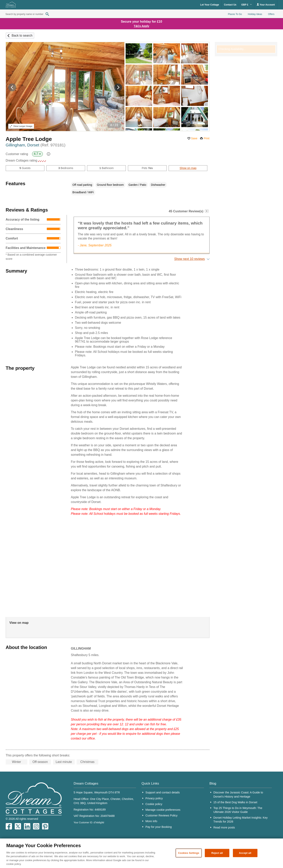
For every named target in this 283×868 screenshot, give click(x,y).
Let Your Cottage (210, 5)
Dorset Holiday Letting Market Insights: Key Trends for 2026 (241, 820)
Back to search (22, 36)
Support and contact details (163, 792)
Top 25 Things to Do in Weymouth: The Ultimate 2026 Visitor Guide (238, 810)
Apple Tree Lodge (29, 139)
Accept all (245, 853)
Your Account (266, 5)
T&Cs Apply (142, 26)
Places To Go (235, 14)
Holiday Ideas (255, 14)
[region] (141, 853)
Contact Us (230, 5)
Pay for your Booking (159, 827)
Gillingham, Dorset (36, 145)
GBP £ (247, 5)
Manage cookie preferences (163, 810)
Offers (271, 14)
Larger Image (21, 126)
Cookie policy (154, 804)
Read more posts (224, 827)
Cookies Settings (189, 853)
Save (194, 138)
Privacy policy (154, 798)
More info (151, 821)
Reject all (217, 853)
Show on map (188, 168)
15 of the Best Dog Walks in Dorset (235, 802)
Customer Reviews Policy (161, 815)
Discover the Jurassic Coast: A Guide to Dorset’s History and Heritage (238, 794)
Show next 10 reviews (189, 259)
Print (207, 138)
